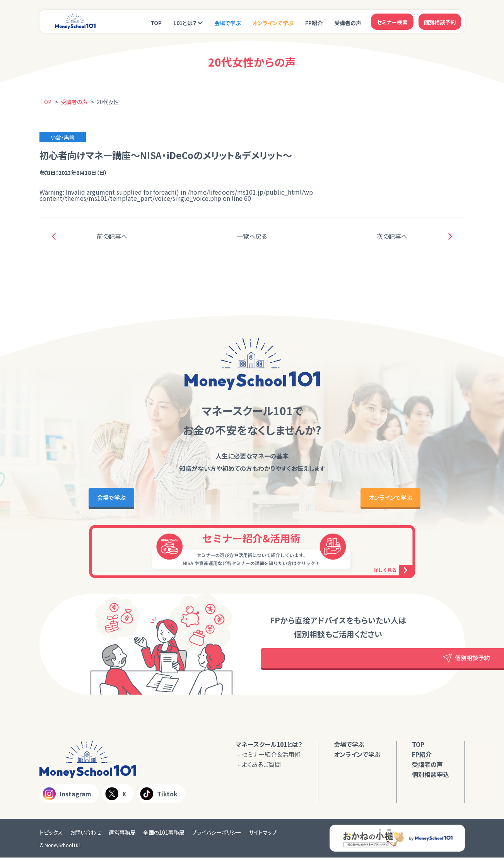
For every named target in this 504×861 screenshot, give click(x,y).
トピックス (51, 836)
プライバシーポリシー (217, 836)
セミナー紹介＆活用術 (271, 758)
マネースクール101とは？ (269, 748)
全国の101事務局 (164, 836)
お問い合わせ (86, 836)
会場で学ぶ (228, 22)
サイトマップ (263, 836)
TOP (156, 22)
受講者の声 (348, 22)
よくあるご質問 (261, 768)
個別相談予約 (440, 21)
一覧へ (252, 236)
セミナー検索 (392, 21)
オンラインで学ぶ (273, 22)
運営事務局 (122, 836)
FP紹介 (314, 22)
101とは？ (185, 22)
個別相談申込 (431, 778)
